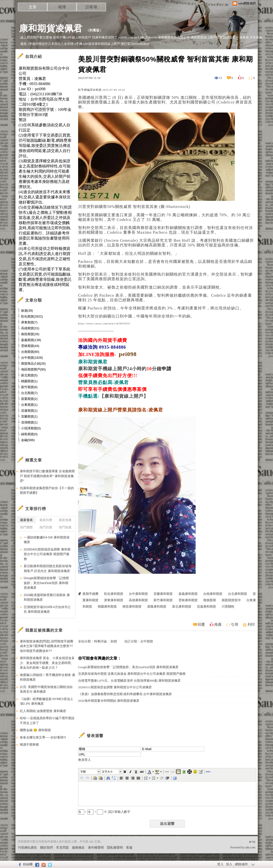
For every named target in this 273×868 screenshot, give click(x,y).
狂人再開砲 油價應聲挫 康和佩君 (43, 711)
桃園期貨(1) (29, 381)
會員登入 (84, 760)
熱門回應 (46, 527)
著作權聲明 (96, 848)
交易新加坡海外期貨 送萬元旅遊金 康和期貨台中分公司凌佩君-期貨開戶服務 (132, 674)
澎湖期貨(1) (29, 422)
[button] (90, 772)
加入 (229, 864)
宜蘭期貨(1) (29, 416)
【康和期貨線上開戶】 (124, 396)
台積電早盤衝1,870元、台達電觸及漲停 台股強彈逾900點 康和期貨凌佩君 (129, 681)
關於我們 (47, 848)
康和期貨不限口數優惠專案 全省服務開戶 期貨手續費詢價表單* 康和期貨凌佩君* (47, 476)
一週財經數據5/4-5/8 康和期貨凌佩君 (47, 540)
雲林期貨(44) (30, 346)
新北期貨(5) (29, 375)
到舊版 (95, 30)
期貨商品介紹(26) (33, 364)
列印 (251, 625)
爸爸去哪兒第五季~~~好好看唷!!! (43, 737)
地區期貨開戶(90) (33, 369)
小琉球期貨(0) (31, 428)
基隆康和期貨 (157, 606)
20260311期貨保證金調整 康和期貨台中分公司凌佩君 (115, 687)
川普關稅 (228, 606)
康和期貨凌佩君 (51, 28)
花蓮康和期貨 (206, 606)
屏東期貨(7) (29, 322)
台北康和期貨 (237, 594)
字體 (83, 772)
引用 (235, 625)
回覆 (201, 625)
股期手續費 (90, 594)
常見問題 (62, 848)
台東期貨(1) (29, 405)
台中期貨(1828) (32, 358)
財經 (114, 641)
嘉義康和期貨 (188, 594)
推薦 (218, 625)
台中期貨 (147, 641)
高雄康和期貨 (138, 600)
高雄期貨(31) (30, 328)
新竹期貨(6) (29, 387)
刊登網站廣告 (27, 848)
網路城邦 (241, 864)
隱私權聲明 (115, 848)
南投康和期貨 (132, 606)
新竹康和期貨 (163, 600)
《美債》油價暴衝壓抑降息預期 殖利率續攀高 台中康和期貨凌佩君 (125, 694)
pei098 (128, 354)
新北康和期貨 (182, 606)
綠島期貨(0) (29, 434)
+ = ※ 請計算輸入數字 (104, 812)
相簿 (62, 7)
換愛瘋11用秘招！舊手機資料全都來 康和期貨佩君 (47, 677)
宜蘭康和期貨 (163, 594)
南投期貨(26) (30, 334)
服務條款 (78, 848)
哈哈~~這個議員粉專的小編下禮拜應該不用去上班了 (47, 721)
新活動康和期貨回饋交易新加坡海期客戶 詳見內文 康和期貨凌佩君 (48, 568)
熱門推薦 (65, 527)
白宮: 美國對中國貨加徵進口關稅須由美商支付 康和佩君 (46, 689)
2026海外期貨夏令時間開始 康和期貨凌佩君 (109, 701)
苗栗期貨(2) (29, 399)
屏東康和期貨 (114, 600)
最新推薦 (65, 520)
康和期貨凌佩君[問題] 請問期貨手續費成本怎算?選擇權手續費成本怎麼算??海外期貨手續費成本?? (47, 646)
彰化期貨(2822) (32, 316)
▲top (252, 842)
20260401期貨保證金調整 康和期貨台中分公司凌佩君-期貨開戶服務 (47, 554)
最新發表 (26, 520)
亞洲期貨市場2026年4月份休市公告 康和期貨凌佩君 (47, 609)
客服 (129, 848)
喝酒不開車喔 (29, 745)
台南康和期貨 (213, 594)
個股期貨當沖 (231, 600)
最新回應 (46, 520)
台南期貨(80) (30, 352)
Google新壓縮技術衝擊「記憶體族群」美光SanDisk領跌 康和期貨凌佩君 (128, 667)
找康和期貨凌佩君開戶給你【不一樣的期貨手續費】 (47, 491)
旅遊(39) (27, 311)
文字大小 (107, 772)
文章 (33, 7)
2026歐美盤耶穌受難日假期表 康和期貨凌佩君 (47, 597)
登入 (220, 864)
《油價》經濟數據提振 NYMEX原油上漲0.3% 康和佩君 (47, 701)
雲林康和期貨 (188, 600)
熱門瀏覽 (26, 527)
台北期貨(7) (29, 393)
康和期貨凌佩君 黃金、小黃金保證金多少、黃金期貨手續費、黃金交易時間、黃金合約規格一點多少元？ (47, 663)
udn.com (250, 847)
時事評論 (100, 641)
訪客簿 (91, 7)
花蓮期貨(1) (29, 411)
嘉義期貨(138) (31, 340)
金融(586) (28, 440)
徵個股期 (210, 600)
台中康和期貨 (138, 594)
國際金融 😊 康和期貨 (35, 730)
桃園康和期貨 (107, 606)
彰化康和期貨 (114, 594)
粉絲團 (28, 864)
